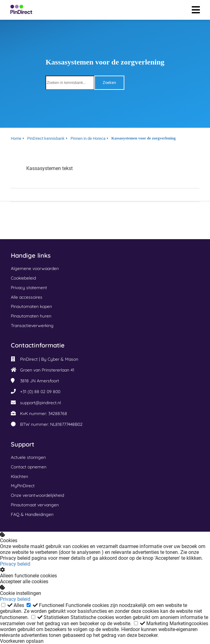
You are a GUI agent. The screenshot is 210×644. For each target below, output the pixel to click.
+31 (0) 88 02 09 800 (40, 392)
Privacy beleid (15, 564)
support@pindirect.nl (41, 403)
